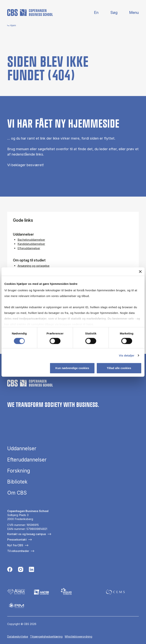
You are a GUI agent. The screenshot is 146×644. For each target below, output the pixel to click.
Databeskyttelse (18, 636)
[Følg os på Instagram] (21, 570)
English (93, 13)
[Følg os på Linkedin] (31, 570)
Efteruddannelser (29, 248)
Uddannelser (22, 449)
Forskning (19, 471)
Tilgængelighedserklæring (46, 636)
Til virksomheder (18, 551)
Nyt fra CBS (15, 545)
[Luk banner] (140, 272)
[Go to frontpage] (30, 13)
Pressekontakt (17, 540)
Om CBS (17, 493)
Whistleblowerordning (78, 636)
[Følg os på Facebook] (10, 570)
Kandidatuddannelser (31, 244)
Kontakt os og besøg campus (27, 534)
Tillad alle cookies (119, 368)
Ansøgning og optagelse (33, 266)
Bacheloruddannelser (31, 240)
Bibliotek (17, 482)
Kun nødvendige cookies (72, 368)
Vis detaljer (127, 355)
